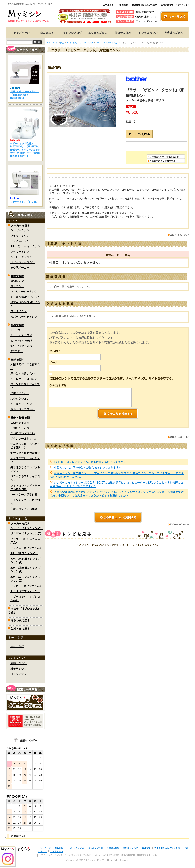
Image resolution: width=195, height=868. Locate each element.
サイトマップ (57, 851)
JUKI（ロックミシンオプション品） (25, 579)
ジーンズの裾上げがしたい (25, 386)
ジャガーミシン (20, 251)
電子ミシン (17, 286)
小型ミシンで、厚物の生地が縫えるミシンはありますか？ (89, 470)
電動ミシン (17, 281)
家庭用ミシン (19, 663)
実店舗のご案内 (174, 32)
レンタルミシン (148, 32)
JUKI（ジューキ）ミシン (25, 246)
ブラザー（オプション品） (27, 533)
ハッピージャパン (21, 257)
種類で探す (18, 276)
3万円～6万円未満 (21, 340)
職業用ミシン (19, 669)
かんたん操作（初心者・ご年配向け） (25, 445)
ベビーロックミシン (23, 262)
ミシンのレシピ (77, 848)
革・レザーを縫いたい (24, 379)
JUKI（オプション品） (24, 553)
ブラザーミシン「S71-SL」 (24, 201)
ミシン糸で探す (20, 620)
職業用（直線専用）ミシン (25, 304)
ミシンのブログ (72, 32)
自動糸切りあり (20, 428)
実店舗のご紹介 (131, 848)
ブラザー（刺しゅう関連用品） (25, 541)
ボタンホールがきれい (24, 438)
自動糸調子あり (20, 422)
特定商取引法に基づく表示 (167, 848)
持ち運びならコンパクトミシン (25, 469)
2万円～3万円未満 (21, 335)
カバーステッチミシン (24, 316)
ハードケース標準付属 (24, 494)
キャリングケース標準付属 (25, 502)
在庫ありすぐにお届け (24, 509)
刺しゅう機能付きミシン (25, 297)
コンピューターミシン (24, 291)
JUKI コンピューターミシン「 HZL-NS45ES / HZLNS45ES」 (24, 94)
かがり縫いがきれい (23, 433)
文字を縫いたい (20, 399)
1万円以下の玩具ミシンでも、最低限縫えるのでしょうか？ (90, 465)
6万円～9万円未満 (21, 346)
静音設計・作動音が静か (25, 453)
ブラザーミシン (20, 236)
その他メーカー (20, 267)
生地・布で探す (20, 629)
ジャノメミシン (20, 241)
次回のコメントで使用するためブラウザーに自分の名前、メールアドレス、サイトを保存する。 (112, 381)
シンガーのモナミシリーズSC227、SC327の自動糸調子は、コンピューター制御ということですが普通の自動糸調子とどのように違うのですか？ (117, 487)
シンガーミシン (20, 230)
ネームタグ (17, 646)
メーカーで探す (20, 226)
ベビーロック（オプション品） (25, 598)
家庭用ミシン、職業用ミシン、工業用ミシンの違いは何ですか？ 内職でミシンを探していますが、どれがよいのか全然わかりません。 (117, 478)
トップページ (22, 32)
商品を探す (47, 32)
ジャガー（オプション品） (27, 586)
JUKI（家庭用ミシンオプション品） (25, 560)
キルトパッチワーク (23, 409)
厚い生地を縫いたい (23, 373)
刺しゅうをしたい (21, 404)
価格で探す (18, 325)
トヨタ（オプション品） (25, 591)
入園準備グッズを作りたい (25, 366)
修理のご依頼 (123, 32)
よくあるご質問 (98, 32)
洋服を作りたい (20, 393)
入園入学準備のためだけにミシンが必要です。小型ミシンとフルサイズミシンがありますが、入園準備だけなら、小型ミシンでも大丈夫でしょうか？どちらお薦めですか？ (117, 497)
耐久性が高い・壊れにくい (25, 460)
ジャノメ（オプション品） (27, 548)
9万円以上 (17, 351)
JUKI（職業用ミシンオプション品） (25, 569)
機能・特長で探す (22, 418)
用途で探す (18, 360)
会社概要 (146, 848)
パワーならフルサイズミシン (25, 478)
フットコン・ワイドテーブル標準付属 (25, 487)
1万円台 (15, 330)
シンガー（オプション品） (27, 528)
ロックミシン (19, 311)
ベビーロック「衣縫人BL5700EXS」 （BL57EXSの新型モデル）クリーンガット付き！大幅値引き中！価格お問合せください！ (25, 150)
